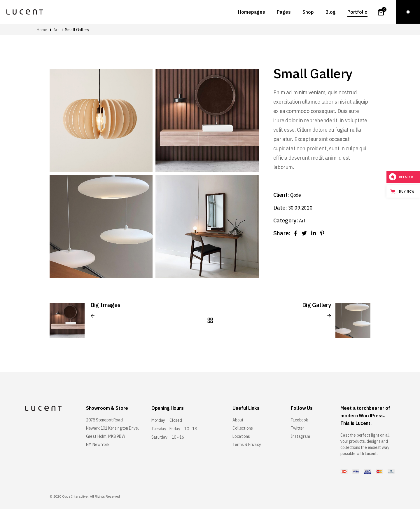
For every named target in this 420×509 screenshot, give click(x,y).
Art (302, 221)
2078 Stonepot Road (104, 420)
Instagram (300, 436)
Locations (241, 436)
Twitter (297, 428)
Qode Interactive (75, 496)
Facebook (299, 420)
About (238, 420)
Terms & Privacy (247, 444)
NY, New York (98, 444)
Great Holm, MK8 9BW (106, 436)
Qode (296, 195)
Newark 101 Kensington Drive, (112, 428)
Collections (243, 428)
